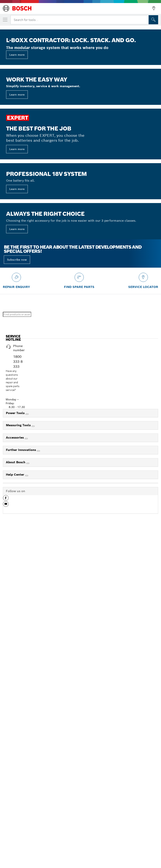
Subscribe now (17, 601)
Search (40, 656)
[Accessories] (26, 780)
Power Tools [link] (16, 754)
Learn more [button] (17, 154)
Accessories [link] (15, 779)
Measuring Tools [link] (19, 767)
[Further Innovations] (38, 792)
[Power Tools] (27, 755)
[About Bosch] (28, 805)
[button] (6, 841)
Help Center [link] (16, 816)
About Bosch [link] (16, 804)
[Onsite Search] (153, 20)
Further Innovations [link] (21, 791)
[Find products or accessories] (17, 656)
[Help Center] (27, 817)
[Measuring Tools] (33, 768)
